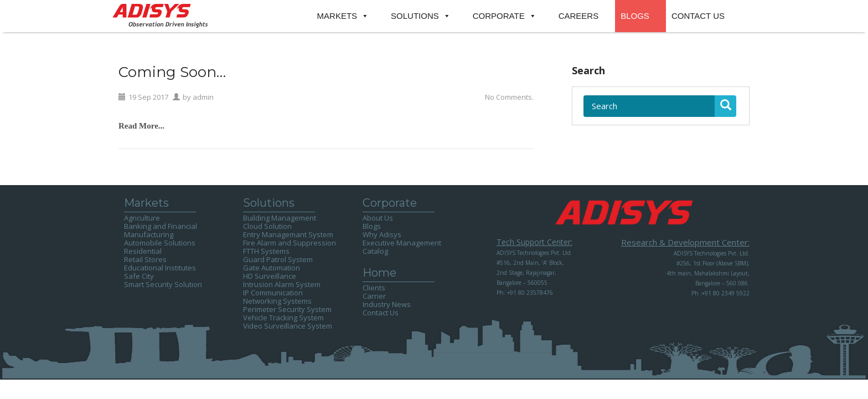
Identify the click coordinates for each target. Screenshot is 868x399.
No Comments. (509, 97)
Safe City (139, 276)
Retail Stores (145, 259)
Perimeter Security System (287, 309)
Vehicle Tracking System (283, 318)
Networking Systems (277, 301)
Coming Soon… (172, 72)
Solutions (269, 203)
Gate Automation (272, 268)
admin (203, 97)
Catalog (375, 251)
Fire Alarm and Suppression (290, 243)
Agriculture (142, 218)
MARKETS (337, 16)
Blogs (372, 226)
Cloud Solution (267, 226)
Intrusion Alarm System (282, 284)
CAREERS (579, 16)
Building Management (280, 218)
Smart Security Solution (163, 284)
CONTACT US (698, 16)
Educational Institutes (160, 268)
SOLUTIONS (415, 16)
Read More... (141, 126)
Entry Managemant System (288, 234)
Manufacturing (149, 234)
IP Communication (273, 293)
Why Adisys (382, 234)
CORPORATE (499, 16)
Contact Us (381, 313)
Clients (374, 288)
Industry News (387, 304)
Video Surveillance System (288, 326)
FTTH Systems (266, 251)
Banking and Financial (161, 226)
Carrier (374, 296)
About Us (378, 218)
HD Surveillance (270, 276)
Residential (143, 251)
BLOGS (635, 16)
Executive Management (402, 243)
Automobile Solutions (160, 243)
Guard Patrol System (278, 259)
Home (379, 273)
